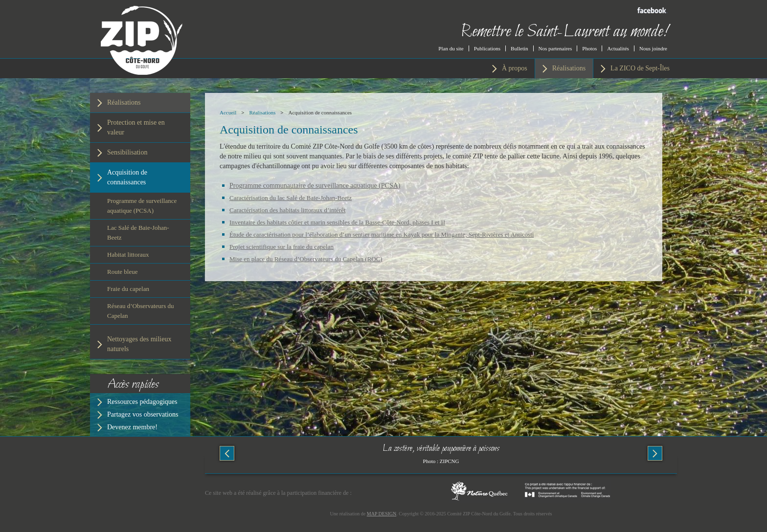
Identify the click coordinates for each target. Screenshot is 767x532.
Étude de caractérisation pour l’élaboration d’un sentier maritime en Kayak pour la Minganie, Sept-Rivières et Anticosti (382, 234)
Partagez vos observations (143, 414)
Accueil (228, 112)
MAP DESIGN (382, 514)
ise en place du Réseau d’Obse (274, 259)
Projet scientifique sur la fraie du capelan (282, 247)
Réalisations (262, 112)
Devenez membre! (132, 427)
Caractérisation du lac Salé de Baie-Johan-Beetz (291, 198)
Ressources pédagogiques (142, 402)
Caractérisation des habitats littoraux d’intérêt (288, 210)
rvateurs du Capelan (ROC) (348, 259)
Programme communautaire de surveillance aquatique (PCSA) (315, 186)
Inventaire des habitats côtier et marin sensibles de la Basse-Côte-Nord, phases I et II (337, 222)
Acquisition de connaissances (320, 112)
